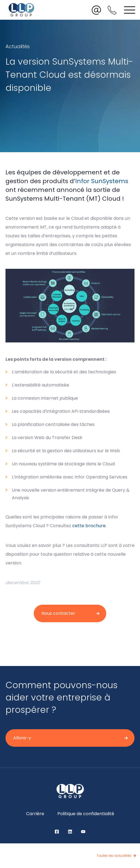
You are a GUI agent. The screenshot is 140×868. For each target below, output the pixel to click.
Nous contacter (58, 613)
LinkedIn (70, 832)
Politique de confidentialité (86, 814)
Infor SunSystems (102, 181)
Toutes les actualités (114, 856)
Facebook (57, 832)
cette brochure (89, 526)
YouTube (83, 832)
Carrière (35, 814)
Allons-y (22, 738)
